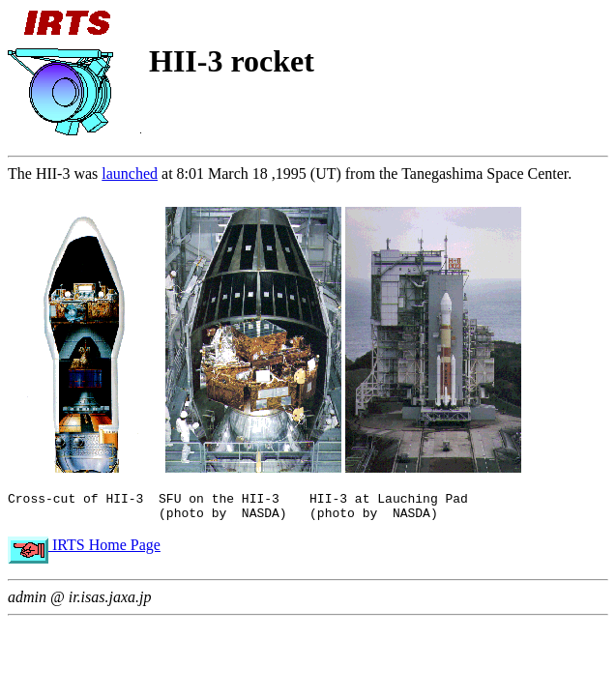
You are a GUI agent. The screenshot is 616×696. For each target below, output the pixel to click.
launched (130, 174)
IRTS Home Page (84, 551)
